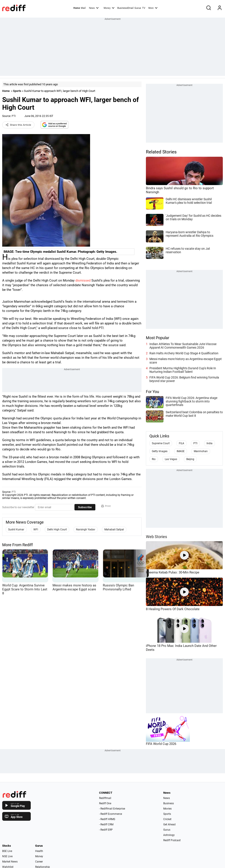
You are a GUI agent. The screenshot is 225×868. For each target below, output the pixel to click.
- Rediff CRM (106, 824)
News (94, 8)
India (210, 443)
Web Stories (156, 537)
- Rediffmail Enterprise (112, 809)
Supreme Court (161, 443)
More (153, 8)
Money (109, 8)
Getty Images (160, 451)
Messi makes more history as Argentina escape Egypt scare (186, 361)
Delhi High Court (57, 530)
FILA (181, 443)
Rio (154, 459)
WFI (36, 530)
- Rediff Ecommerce (111, 814)
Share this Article (18, 125)
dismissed (83, 280)
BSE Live (7, 851)
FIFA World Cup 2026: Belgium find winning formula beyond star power (184, 379)
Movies (167, 809)
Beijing (190, 459)
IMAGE (181, 451)
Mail (83, 8)
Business (169, 803)
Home (77, 8)
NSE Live (7, 856)
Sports (17, 91)
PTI (14, 116)
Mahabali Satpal (114, 530)
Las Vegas (171, 459)
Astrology (169, 835)
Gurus (138, 8)
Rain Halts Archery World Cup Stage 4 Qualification (184, 353)
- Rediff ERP (106, 830)
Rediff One (105, 803)
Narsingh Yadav (86, 530)
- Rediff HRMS (107, 819)
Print (106, 506)
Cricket (167, 819)
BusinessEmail (125, 8)
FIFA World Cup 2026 (161, 744)
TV (144, 8)
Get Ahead (169, 824)
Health (39, 851)
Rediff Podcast (172, 840)
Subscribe (85, 507)
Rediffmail (105, 798)
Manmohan (201, 451)
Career (39, 862)
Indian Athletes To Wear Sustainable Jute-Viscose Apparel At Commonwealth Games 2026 (183, 346)
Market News (10, 862)
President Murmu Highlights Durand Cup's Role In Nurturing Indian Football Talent (183, 370)
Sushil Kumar (16, 530)
